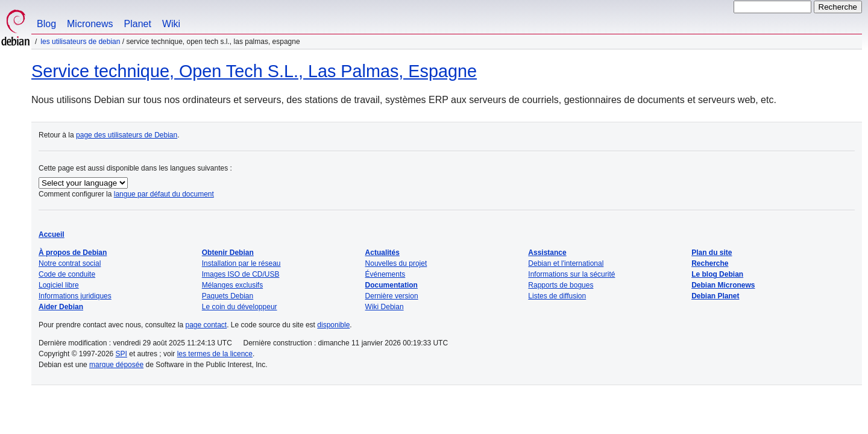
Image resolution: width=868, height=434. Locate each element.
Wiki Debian (385, 307)
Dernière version (392, 296)
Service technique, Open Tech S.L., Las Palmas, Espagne (254, 71)
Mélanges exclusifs (232, 285)
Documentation (392, 285)
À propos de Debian (73, 253)
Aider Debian (61, 307)
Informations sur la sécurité (571, 274)
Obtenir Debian (228, 253)
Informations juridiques (75, 296)
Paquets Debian (228, 296)
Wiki (171, 24)
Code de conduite (67, 274)
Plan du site (712, 253)
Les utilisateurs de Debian (80, 42)
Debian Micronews (723, 285)
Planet (138, 24)
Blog (46, 24)
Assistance (547, 253)
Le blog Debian (717, 274)
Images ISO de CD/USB (241, 274)
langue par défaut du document (164, 194)
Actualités (382, 253)
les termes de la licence (215, 354)
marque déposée (116, 365)
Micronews (90, 24)
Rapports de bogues (561, 285)
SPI (121, 354)
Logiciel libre (59, 285)
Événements (385, 274)
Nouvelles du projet (396, 263)
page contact (206, 325)
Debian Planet (715, 296)
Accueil (52, 234)
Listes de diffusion (557, 296)
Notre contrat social (70, 263)
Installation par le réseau (241, 263)
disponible (333, 325)
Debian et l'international (566, 263)
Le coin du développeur (240, 307)
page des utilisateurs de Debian (127, 135)
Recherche (710, 263)
